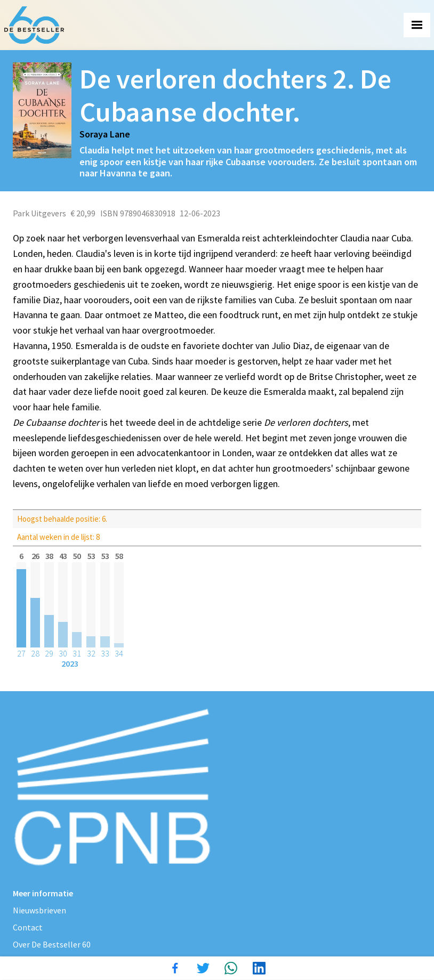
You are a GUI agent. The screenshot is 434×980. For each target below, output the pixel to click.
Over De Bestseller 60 (52, 944)
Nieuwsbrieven (39, 910)
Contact (28, 927)
